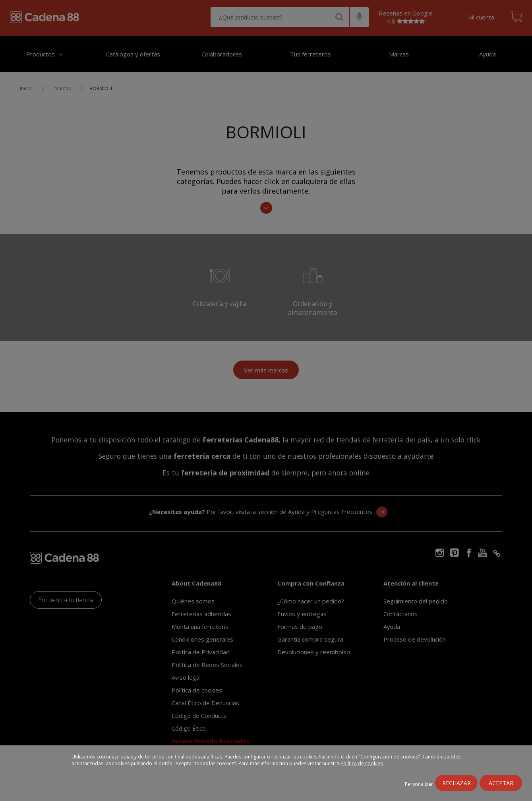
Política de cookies (362, 763)
